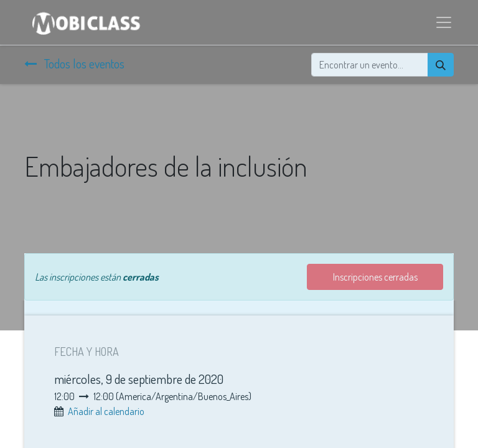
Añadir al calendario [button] (106, 411)
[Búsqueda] (441, 65)
